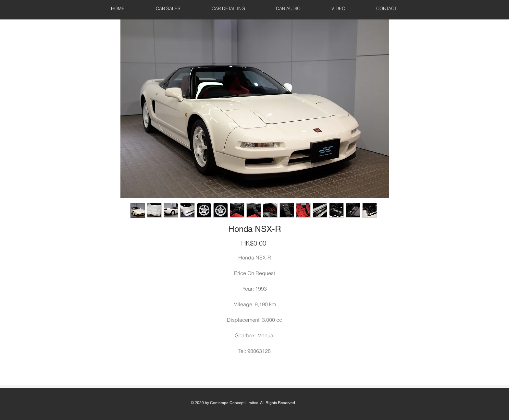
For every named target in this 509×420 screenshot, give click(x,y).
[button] (168, 8)
